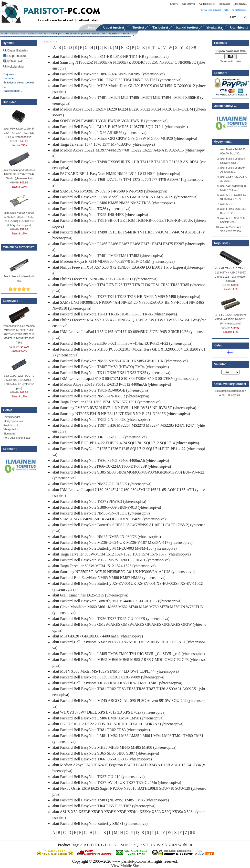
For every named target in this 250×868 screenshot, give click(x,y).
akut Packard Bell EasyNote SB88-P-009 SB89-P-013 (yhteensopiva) (107, 507)
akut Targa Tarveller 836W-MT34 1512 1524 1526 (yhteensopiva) (104, 566)
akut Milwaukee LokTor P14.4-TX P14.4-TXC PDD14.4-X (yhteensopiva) (19, 131)
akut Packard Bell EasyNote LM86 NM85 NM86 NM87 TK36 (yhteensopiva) (113, 203)
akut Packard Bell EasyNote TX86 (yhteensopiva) (91, 209)
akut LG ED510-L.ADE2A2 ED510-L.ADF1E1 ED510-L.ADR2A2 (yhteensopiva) (118, 724)
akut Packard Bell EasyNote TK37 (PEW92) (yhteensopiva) (99, 501)
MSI (104, 34)
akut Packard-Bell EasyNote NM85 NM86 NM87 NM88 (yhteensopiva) (109, 578)
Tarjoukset (224, 4)
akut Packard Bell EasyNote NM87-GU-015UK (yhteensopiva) (102, 484)
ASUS (54, 34)
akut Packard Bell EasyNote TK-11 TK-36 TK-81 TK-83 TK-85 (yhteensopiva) (115, 314)
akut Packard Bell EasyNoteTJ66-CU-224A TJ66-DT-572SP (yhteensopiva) (112, 466)
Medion (96, 34)
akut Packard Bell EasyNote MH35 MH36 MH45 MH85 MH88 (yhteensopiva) (114, 747)
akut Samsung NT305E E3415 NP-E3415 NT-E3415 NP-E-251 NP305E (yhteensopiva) (121, 414)
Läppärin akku (16, 56)
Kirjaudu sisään (211, 10)
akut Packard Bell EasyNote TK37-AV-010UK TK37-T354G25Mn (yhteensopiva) (117, 782)
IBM (46, 34)
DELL (23, 34)
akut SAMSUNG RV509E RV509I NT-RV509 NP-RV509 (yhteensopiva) (110, 191)
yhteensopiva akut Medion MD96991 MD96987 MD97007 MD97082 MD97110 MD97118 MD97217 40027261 (19, 333)
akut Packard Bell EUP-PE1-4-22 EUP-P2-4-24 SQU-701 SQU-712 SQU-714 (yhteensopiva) (126, 443)
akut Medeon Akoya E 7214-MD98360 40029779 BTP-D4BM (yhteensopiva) (113, 261)
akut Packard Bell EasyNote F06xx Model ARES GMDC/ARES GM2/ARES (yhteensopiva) (125, 197)
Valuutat (220, 364)
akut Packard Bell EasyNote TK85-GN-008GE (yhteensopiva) (101, 419)
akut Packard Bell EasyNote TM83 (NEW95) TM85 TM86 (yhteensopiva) (110, 800)
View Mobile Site (125, 866)
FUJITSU (64, 34)
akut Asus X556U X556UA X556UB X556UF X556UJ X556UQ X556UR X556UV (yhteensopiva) (19, 217)
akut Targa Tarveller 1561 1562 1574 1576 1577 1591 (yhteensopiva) (106, 402)
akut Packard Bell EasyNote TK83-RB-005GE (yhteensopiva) (101, 390)
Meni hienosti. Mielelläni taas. (19, 277)
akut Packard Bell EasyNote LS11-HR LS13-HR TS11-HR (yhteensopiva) (110, 56)
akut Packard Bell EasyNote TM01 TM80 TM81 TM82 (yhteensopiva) (108, 256)
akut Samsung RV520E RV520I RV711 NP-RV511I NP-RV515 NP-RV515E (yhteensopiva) (124, 408)
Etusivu (174, 4)
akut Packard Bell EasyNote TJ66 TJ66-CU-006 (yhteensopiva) (102, 759)
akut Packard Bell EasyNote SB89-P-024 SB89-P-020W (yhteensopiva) (108, 74)
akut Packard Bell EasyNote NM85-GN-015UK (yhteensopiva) (102, 513)
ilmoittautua (240, 4)
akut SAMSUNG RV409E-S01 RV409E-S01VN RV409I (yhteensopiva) (109, 519)
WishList (185, 845)
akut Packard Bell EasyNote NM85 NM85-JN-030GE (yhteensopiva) (106, 537)
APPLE (14, 34)
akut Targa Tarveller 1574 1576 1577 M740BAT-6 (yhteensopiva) (104, 144)
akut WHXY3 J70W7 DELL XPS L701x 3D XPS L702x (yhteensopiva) (109, 712)
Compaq (32, 34)
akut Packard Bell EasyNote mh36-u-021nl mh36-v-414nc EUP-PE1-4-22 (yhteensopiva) (122, 343)
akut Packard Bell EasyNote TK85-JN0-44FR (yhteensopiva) (100, 215)
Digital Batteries (18, 50)
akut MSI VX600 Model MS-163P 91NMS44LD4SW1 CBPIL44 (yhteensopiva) (115, 671)
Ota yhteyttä (189, 4)
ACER (4, 34)
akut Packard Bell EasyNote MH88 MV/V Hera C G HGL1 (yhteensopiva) (111, 560)
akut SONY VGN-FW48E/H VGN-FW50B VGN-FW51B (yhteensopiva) (110, 121)
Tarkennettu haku (230, 61)
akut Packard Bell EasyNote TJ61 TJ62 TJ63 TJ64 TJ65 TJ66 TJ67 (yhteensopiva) (117, 80)
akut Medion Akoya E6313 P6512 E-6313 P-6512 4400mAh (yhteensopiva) (112, 384)
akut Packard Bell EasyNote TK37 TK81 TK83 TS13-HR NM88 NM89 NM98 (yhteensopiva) (126, 297)
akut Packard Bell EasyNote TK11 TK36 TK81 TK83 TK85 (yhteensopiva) (111, 373)
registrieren (239, 10)
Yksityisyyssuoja (13, 421)
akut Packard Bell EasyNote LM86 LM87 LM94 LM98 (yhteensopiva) (108, 718)
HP (40, 34)
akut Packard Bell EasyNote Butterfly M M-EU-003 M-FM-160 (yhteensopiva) (114, 548)
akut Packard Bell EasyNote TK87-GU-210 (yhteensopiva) (98, 777)
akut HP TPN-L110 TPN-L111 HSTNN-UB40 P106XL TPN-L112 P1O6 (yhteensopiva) (230, 273)
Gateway (76, 34)
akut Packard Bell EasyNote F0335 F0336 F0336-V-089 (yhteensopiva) (108, 677)
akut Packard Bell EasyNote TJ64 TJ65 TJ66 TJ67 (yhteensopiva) (104, 806)
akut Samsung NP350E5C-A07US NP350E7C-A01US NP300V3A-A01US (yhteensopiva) (123, 572)
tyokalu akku (16, 67)
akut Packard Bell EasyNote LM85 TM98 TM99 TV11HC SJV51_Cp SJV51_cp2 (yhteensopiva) (128, 654)
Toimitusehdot (12, 417)
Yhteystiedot (11, 429)
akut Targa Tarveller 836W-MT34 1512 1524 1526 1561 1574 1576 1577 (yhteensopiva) (121, 554)
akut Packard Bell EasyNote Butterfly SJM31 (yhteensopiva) (100, 823)
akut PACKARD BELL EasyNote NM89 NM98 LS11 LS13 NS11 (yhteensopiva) (116, 174)
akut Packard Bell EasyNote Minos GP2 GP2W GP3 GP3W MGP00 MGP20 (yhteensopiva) (125, 138)
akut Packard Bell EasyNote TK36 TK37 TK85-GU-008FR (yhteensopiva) (111, 619)
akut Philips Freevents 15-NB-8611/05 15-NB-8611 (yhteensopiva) (105, 279)
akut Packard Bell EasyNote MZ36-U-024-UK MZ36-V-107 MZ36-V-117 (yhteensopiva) (122, 542)
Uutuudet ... (10, 78)
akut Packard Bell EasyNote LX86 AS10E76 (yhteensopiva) (99, 133)
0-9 (193, 47)
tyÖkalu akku (16, 61)
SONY (126, 34)
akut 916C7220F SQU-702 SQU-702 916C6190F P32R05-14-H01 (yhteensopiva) (19, 380)
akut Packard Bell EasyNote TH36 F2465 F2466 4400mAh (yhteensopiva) (111, 460)
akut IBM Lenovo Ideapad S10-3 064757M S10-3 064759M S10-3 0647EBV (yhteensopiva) (125, 378)
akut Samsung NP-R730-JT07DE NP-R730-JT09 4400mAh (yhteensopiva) (19, 173)
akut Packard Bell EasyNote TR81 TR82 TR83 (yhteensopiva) (101, 730)
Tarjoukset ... (11, 74)
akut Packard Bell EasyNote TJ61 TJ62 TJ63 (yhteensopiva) (99, 437)
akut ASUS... (228, 204)
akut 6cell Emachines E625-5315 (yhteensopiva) (90, 595)
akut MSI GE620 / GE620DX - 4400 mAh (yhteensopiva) (98, 636)
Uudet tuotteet (207, 4)
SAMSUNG (115, 34)
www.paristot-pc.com (130, 861)
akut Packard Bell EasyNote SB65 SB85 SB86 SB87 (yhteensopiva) (106, 753)
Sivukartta (9, 434)
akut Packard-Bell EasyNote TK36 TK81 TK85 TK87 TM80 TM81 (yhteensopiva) (117, 683)
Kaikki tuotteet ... (13, 91)
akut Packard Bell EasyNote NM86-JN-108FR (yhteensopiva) (101, 396)
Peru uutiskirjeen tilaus (17, 438)
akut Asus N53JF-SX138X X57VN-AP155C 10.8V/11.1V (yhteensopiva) (230, 318)
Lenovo (86, 34)
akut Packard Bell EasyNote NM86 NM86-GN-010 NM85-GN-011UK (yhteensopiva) (120, 361)
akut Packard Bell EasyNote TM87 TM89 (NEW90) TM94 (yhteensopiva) (110, 367)
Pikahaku (221, 43)
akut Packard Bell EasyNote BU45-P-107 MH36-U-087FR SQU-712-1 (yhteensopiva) (120, 127)
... (19, 102)
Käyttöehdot (11, 425)
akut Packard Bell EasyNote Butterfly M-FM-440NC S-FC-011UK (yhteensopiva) (117, 601)
